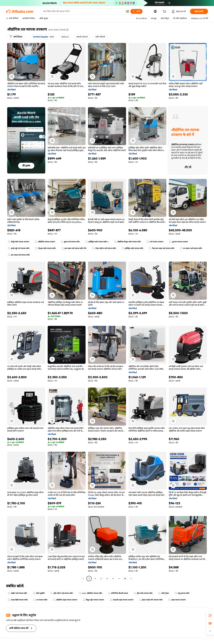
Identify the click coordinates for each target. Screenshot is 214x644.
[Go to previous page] (83, 579)
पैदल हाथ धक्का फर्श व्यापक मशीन (162, 248)
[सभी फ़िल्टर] (16, 37)
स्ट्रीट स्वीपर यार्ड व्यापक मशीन (62, 593)
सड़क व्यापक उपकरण (177, 600)
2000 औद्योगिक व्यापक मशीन (90, 593)
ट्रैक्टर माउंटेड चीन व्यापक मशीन (151, 600)
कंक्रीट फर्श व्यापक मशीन (18, 593)
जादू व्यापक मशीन (182, 593)
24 (125, 579)
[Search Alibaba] (83, 11)
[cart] (165, 12)
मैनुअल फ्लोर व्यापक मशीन (45, 248)
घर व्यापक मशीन (40, 600)
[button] (127, 11)
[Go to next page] (131, 579)
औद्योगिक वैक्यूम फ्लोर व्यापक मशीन (128, 242)
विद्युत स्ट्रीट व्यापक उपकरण (93, 600)
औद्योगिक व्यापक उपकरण (45, 242)
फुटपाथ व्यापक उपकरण (178, 242)
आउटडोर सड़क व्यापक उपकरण (122, 600)
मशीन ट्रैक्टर (164, 593)
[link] (210, 615)
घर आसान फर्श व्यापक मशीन (191, 248)
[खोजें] (136, 11)
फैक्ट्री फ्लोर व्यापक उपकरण (19, 242)
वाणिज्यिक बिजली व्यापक (118, 593)
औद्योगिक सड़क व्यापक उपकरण (65, 600)
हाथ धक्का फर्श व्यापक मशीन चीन (74, 248)
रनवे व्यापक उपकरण (155, 242)
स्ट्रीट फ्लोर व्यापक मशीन (143, 593)
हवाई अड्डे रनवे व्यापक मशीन (19, 248)
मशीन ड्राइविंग (39, 593)
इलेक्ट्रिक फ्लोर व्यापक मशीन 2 (97, 242)
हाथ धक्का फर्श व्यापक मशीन (19, 255)
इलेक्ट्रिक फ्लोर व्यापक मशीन (132, 248)
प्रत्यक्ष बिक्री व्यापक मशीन (18, 600)
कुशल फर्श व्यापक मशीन (70, 242)
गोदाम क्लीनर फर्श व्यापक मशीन (104, 248)
